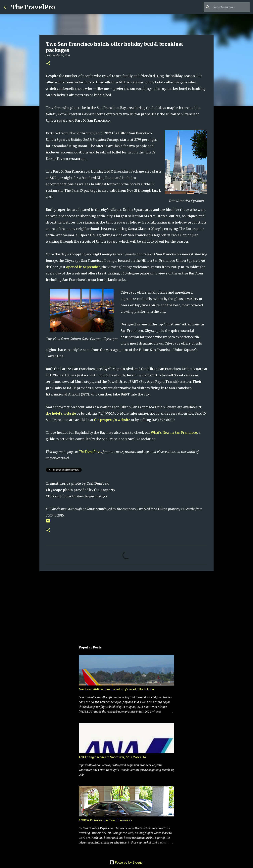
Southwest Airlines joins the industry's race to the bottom (116, 689)
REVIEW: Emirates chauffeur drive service (105, 820)
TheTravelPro (33, 7)
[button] (48, 64)
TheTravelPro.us (90, 452)
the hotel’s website (61, 413)
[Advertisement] (126, 605)
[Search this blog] (229, 7)
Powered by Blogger (126, 862)
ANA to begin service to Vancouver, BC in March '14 (112, 757)
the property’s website (112, 420)
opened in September (83, 267)
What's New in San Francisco (174, 433)
